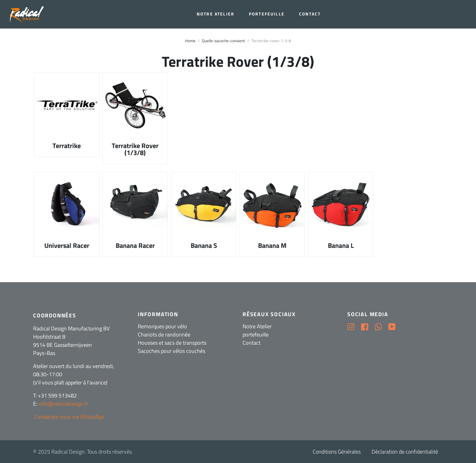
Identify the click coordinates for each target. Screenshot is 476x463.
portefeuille (267, 14)
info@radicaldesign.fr (63, 404)
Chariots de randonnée (164, 335)
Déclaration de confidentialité (405, 452)
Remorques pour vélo (162, 326)
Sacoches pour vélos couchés (172, 351)
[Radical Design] (28, 14)
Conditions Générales (337, 452)
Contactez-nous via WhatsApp (68, 417)
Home (190, 41)
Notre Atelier (216, 14)
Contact (310, 14)
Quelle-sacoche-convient (223, 41)
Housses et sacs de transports (172, 343)
